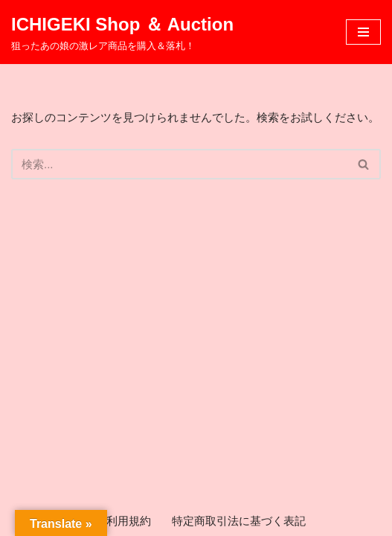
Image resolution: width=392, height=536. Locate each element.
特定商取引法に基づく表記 (239, 521)
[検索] (179, 164)
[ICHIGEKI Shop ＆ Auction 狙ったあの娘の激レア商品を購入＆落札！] (122, 32)
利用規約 (129, 521)
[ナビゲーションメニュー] (363, 32)
